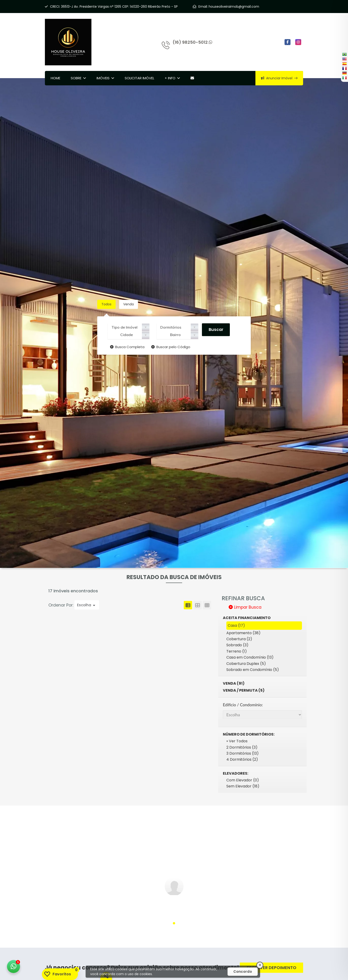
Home (55, 78)
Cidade (127, 335)
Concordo (243, 972)
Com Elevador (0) (243, 780)
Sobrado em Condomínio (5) (253, 670)
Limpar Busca (245, 607)
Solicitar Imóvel (139, 78)
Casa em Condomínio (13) (250, 657)
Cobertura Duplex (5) (246, 664)
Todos (106, 304)
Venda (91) (234, 683)
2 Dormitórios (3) (242, 747)
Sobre (76, 78)
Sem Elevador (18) (243, 786)
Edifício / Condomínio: (243, 705)
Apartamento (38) (243, 633)
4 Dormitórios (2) (242, 759)
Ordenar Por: (61, 605)
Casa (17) (236, 625)
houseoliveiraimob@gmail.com (234, 7)
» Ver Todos (237, 741)
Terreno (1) (237, 651)
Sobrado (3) (237, 645)
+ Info (170, 78)
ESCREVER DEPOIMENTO (272, 968)
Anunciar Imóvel (279, 78)
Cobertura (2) (239, 639)
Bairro (175, 335)
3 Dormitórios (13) (243, 753)
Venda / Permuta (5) (244, 690)
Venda (129, 304)
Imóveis (103, 78)
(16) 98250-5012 (192, 42)
